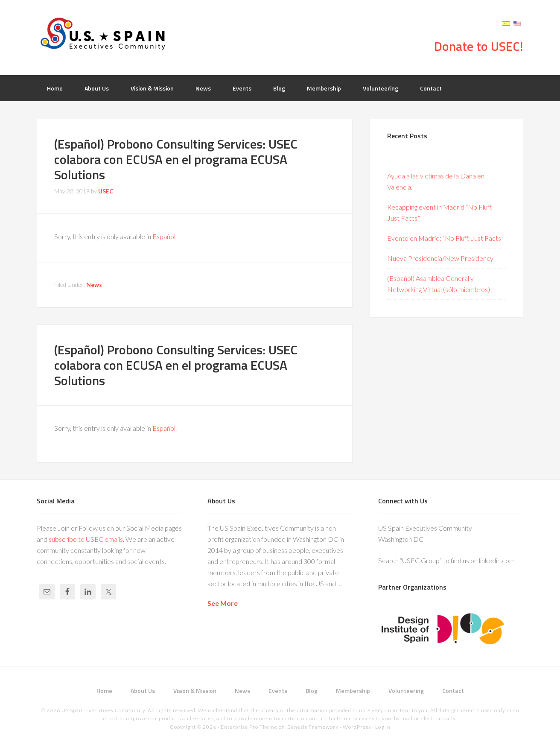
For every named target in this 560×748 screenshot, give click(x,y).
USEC (105, 34)
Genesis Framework (312, 727)
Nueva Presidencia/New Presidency (440, 258)
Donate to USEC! (479, 46)
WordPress (357, 727)
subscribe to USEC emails (86, 539)
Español (164, 236)
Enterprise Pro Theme (249, 727)
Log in (383, 727)
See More (223, 603)
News (94, 285)
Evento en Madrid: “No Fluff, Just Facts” (445, 238)
